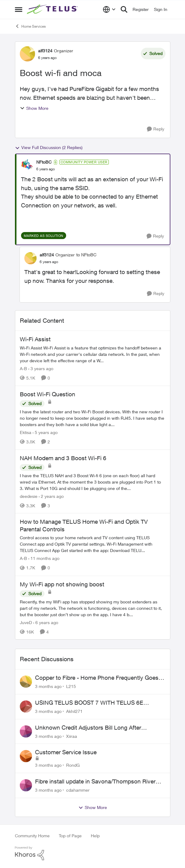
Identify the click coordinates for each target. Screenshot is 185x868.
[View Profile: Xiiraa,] (26, 731)
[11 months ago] (44, 559)
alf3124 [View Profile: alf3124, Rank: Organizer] (45, 51)
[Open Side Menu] (19, 9)
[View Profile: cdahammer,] (26, 785)
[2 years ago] (51, 496)
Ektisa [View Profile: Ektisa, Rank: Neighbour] (26, 432)
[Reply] (156, 129)
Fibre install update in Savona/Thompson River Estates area (95, 782)
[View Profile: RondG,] (26, 756)
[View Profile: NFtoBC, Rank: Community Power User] (27, 165)
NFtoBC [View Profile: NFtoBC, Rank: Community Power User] (44, 162)
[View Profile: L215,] (26, 682)
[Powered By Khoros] (93, 853)
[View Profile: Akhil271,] (26, 707)
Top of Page (70, 836)
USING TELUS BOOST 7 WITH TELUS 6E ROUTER (89, 703)
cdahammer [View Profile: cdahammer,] (78, 790)
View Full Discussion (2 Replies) (49, 148)
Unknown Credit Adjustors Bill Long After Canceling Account (88, 728)
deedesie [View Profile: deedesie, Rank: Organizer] (29, 496)
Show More (34, 108)
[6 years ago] (46, 622)
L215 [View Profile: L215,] (71, 686)
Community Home (32, 836)
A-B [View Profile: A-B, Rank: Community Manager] (23, 368)
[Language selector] (109, 9)
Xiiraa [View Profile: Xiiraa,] (72, 736)
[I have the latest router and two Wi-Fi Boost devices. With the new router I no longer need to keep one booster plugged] (93, 418)
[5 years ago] (45, 432)
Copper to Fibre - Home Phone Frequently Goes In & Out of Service (100, 678)
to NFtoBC (86, 255)
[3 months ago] (48, 686)
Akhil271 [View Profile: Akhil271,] (74, 711)
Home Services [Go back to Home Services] (30, 26)
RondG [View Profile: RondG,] (73, 765)
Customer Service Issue (66, 752)
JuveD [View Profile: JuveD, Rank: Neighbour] (26, 622)
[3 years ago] (41, 368)
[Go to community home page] (53, 9)
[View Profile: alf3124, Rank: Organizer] (27, 54)
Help (95, 836)
